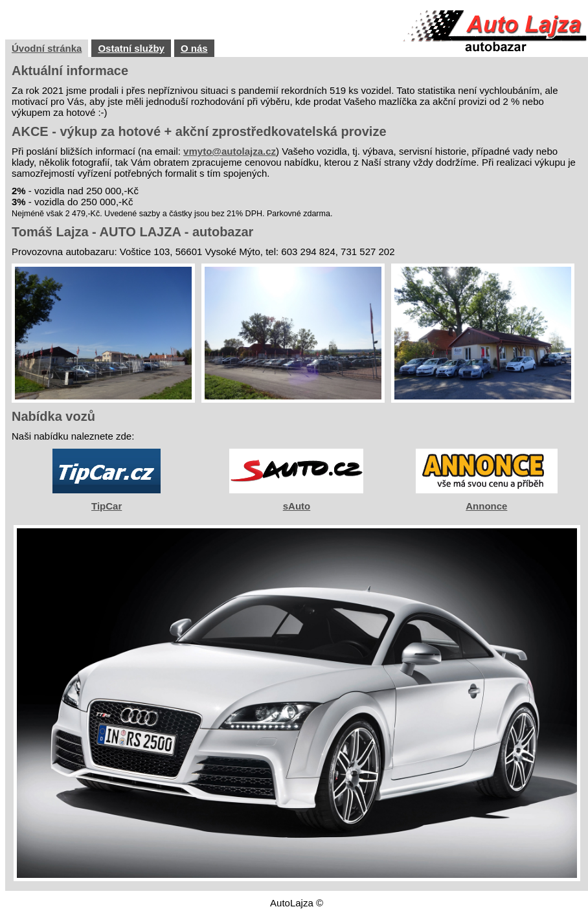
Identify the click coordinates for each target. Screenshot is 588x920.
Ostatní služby (131, 48)
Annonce (486, 506)
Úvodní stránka (47, 48)
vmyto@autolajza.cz (230, 151)
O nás (194, 48)
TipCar (107, 506)
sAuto (297, 506)
